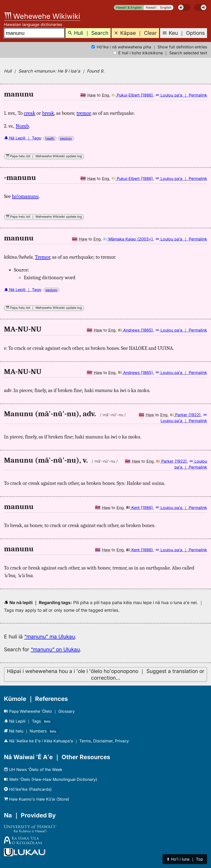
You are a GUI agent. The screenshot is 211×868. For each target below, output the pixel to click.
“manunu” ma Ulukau (50, 637)
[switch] (184, 7)
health (50, 138)
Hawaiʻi (151, 8)
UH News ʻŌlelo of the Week (33, 769)
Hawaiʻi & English (129, 8)
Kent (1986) (140, 508)
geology (66, 138)
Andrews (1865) (135, 330)
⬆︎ (185, 859)
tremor (83, 113)
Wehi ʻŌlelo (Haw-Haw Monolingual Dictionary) (51, 779)
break (48, 113)
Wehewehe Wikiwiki (42, 16)
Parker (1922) (185, 415)
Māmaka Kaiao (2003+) (128, 239)
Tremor (42, 257)
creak (30, 113)
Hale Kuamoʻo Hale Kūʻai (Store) (37, 799)
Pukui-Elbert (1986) (132, 95)
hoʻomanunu (25, 196)
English (166, 8)
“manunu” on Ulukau (55, 649)
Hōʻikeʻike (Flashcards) (28, 789)
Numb (22, 126)
